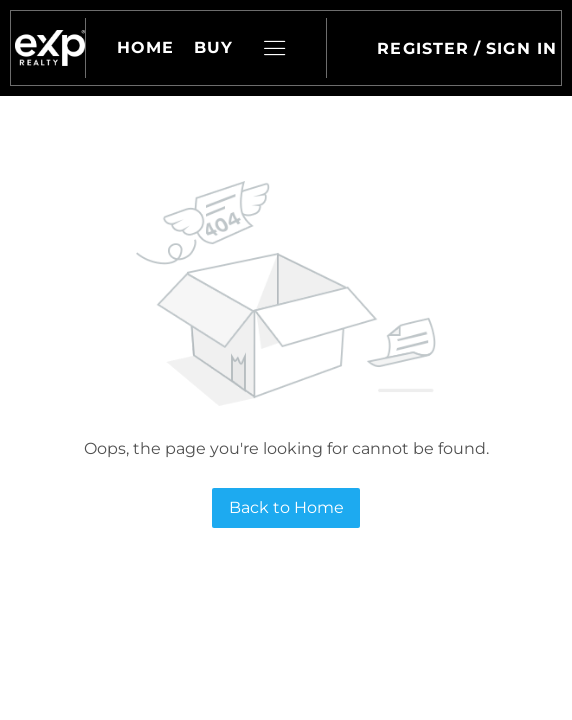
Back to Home (286, 507)
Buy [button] (213, 47)
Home (145, 47)
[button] (50, 48)
